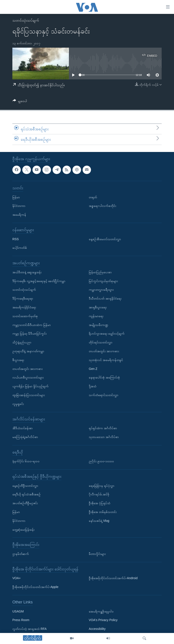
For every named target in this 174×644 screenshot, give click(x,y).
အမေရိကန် (19, 215)
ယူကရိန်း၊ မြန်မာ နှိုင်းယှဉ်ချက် (30, 386)
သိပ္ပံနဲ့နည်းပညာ (22, 342)
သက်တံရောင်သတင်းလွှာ (104, 395)
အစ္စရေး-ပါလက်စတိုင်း (102, 206)
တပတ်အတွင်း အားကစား (27, 369)
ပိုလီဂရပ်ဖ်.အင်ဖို (99, 494)
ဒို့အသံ (93, 386)
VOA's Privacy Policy (103, 620)
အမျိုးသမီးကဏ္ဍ (98, 325)
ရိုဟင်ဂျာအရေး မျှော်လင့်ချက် (107, 333)
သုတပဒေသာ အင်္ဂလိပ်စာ (104, 437)
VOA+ (17, 578)
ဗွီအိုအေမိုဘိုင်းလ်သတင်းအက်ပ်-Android (113, 578)
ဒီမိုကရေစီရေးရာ (23, 298)
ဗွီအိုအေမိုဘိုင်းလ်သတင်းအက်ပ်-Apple (35, 587)
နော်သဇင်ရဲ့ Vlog (99, 521)
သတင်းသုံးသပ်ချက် (26, 20)
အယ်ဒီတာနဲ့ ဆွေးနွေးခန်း (27, 272)
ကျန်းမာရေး (96, 316)
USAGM (18, 611)
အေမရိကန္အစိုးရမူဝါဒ (101, 611)
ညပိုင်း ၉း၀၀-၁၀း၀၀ (101, 461)
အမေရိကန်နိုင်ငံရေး (24, 307)
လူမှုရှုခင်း (18, 404)
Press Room (21, 620)
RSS (16, 239)
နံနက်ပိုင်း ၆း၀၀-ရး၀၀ (26, 461)
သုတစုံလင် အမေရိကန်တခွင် (106, 360)
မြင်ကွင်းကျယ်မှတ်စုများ (103, 281)
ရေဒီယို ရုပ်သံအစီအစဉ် (26, 494)
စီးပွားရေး (18, 360)
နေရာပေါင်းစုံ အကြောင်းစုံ (104, 377)
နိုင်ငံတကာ (19, 206)
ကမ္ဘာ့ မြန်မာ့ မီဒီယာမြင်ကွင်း (29, 333)
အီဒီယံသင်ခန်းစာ (23, 428)
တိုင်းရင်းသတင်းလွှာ (101, 342)
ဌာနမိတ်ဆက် (21, 554)
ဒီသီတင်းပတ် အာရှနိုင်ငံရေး (105, 298)
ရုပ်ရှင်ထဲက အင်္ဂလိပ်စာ (103, 428)
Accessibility (97, 629)
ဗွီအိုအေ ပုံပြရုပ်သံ (100, 503)
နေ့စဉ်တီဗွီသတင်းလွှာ (25, 486)
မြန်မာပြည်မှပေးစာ (100, 272)
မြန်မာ (16, 197)
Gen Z (93, 369)
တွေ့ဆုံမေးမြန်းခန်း (23, 530)
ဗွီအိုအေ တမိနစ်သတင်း (103, 512)
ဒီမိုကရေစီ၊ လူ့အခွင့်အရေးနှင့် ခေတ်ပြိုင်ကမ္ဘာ (39, 281)
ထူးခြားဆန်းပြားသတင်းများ (29, 395)
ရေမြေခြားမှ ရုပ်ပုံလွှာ (102, 486)
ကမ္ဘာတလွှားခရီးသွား (101, 290)
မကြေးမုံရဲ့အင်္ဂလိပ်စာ (25, 437)
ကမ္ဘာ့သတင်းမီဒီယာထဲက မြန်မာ (32, 325)
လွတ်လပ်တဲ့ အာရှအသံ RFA (29, 629)
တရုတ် (93, 197)
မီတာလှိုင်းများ (97, 554)
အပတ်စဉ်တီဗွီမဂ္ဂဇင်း (25, 503)
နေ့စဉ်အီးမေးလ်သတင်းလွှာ (105, 239)
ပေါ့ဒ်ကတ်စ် (20, 248)
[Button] (20, 102)
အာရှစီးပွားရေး (98, 307)
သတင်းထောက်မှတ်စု (25, 316)
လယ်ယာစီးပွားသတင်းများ (28, 377)
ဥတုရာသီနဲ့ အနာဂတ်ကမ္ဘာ (28, 351)
